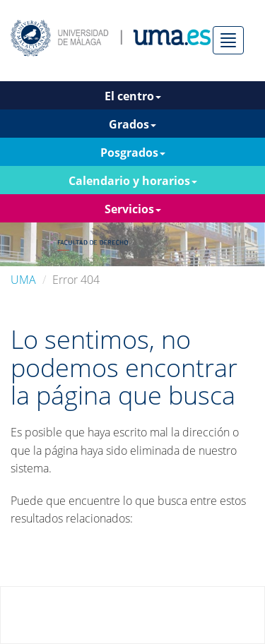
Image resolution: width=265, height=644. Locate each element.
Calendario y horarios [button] (133, 181)
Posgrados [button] (133, 153)
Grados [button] (132, 124)
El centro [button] (133, 96)
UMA (23, 280)
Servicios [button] (133, 209)
